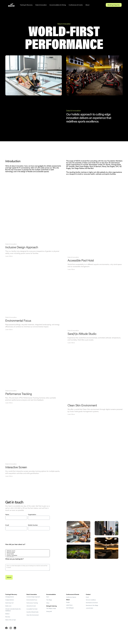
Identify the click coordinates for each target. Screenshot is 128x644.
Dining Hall (49, 611)
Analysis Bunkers (10, 600)
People (68, 602)
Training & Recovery (26, 5)
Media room (8, 606)
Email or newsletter (28, 555)
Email (7, 525)
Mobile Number (33, 525)
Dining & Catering (51, 606)
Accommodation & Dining (58, 5)
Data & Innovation (41, 5)
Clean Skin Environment (33, 615)
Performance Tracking (32, 603)
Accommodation (51, 594)
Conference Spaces (71, 597)
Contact (88, 594)
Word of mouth (28, 552)
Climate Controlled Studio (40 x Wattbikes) (13, 610)
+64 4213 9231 (89, 608)
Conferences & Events (76, 5)
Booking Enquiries (114, 5)
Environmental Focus (32, 600)
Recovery (8, 617)
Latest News (69, 605)
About (87, 5)
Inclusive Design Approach (33, 597)
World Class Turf (9, 603)
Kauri (48, 597)
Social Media (28, 554)
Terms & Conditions (91, 600)
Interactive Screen (31, 606)
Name (7, 514)
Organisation (32, 514)
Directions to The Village (92, 605)
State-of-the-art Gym (11, 620)
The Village (49, 600)
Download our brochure (92, 603)
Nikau (48, 603)
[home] (11, 5)
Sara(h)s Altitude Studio (32, 612)
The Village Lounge (51, 608)
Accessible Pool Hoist (32, 609)
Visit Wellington (70, 608)
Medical (7, 614)
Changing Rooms (10, 597)
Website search (28, 551)
